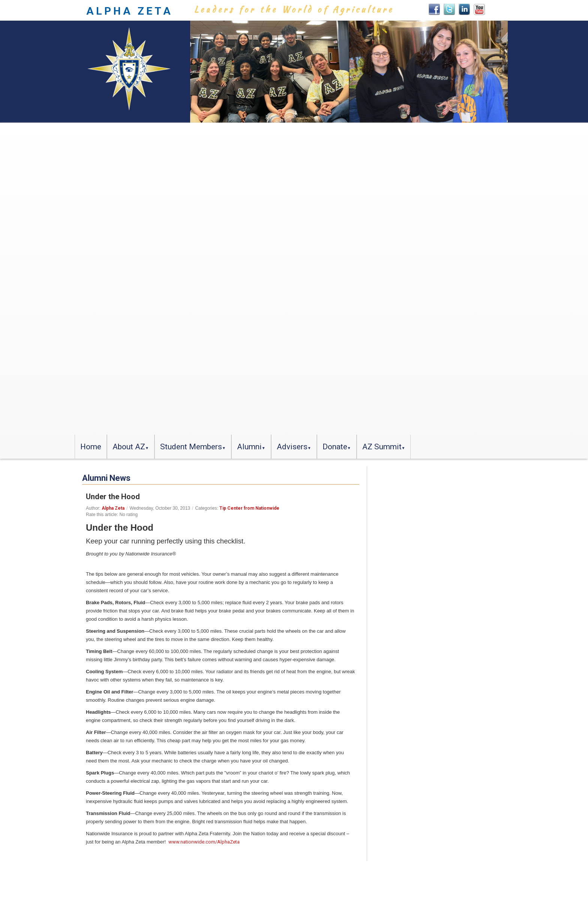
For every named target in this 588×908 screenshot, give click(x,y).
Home (91, 447)
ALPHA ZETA (130, 11)
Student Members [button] (191, 447)
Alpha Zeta (113, 508)
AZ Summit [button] (382, 447)
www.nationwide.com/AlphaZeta (204, 842)
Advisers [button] (292, 447)
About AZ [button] (129, 447)
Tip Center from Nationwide (249, 508)
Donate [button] (335, 447)
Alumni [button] (249, 447)
